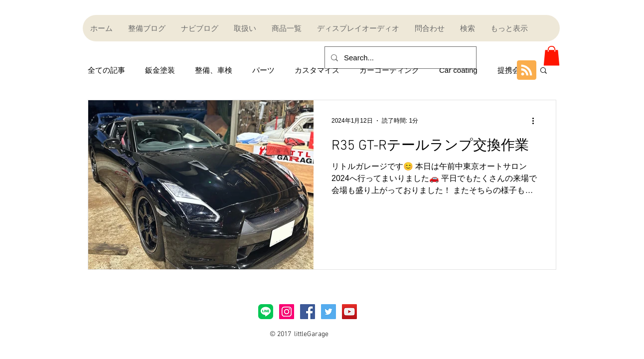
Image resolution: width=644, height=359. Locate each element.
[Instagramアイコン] (287, 312)
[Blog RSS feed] (527, 71)
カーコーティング (389, 70)
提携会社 (512, 70)
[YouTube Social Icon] (349, 312)
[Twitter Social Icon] (328, 312)
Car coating (458, 70)
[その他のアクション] (536, 121)
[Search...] (400, 58)
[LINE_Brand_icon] (266, 312)
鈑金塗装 (160, 70)
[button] (552, 56)
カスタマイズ (317, 70)
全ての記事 (106, 70)
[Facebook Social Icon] (308, 312)
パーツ (263, 70)
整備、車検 (214, 70)
